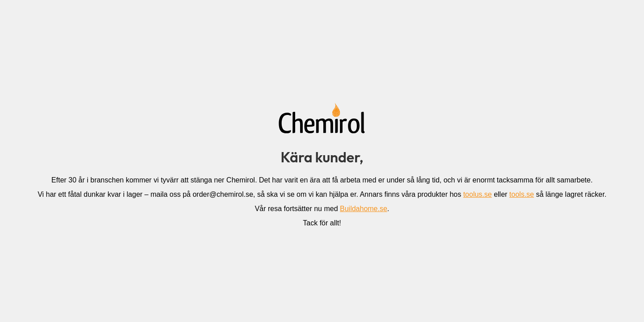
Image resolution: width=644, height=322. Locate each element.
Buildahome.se (364, 209)
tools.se (522, 194)
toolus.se (478, 194)
